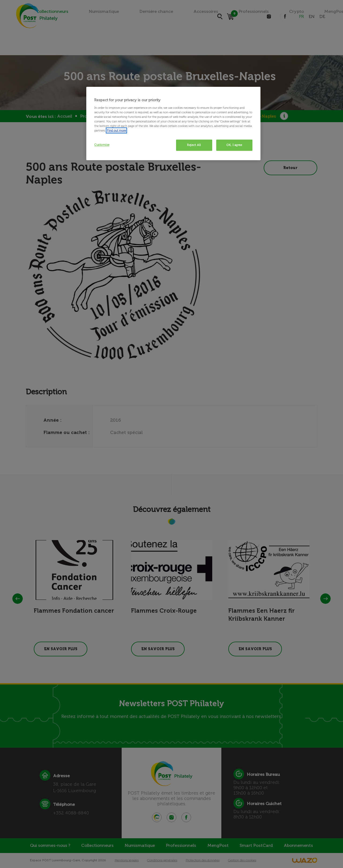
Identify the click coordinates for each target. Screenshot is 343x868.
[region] (173, 124)
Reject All (194, 145)
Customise (102, 145)
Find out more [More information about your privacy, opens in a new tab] (116, 130)
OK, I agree (234, 145)
